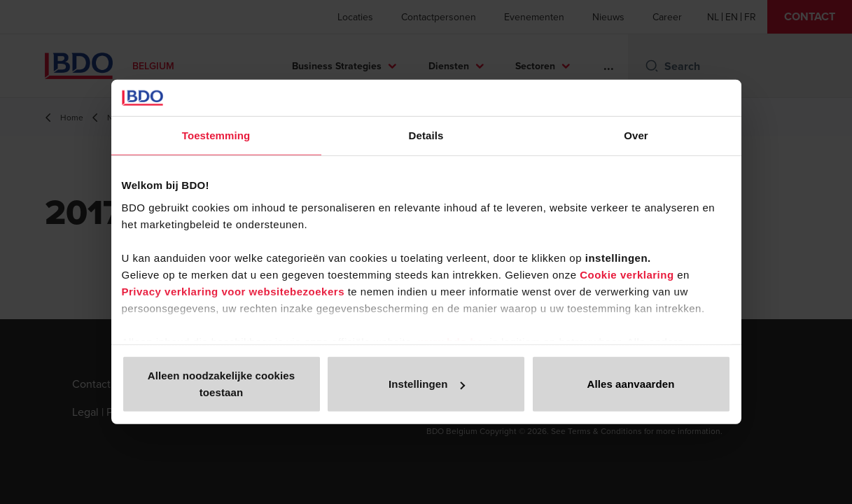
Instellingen (427, 384)
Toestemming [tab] (216, 135)
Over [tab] (636, 135)
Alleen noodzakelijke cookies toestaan (221, 384)
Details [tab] (426, 135)
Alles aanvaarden (631, 384)
